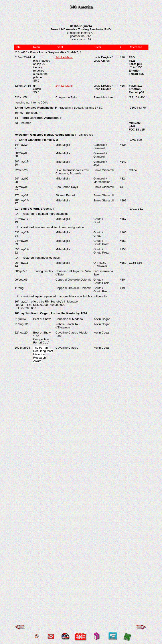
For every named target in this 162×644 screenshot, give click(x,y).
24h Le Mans (64, 57)
